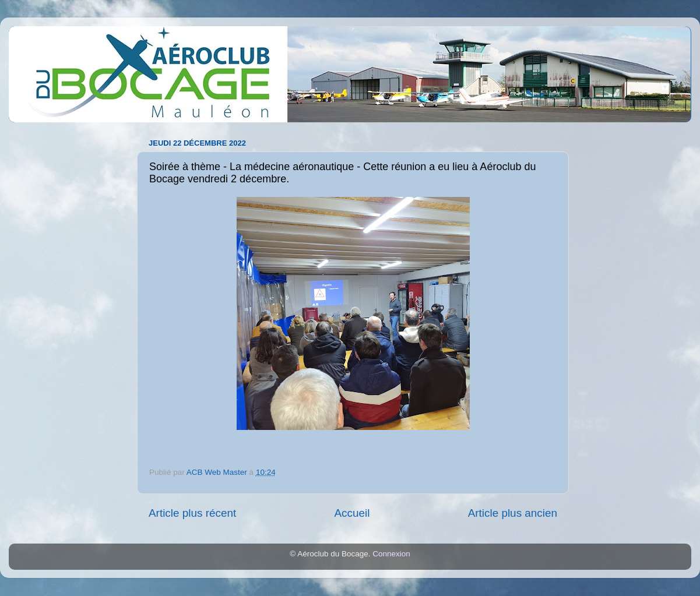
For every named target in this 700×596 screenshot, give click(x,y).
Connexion (391, 554)
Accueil (352, 513)
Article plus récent (192, 513)
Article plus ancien (513, 513)
